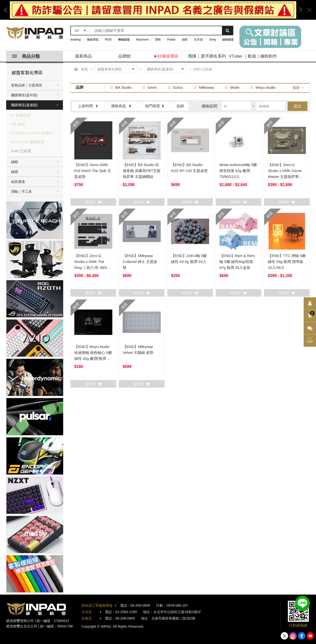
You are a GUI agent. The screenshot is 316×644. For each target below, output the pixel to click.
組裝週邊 (18, 182)
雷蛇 (158, 40)
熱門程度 (155, 106)
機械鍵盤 (124, 40)
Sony (213, 40)
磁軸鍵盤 (228, 40)
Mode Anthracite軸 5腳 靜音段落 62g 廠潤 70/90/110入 (238, 171)
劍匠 (185, 40)
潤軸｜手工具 (21, 192)
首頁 (84, 69)
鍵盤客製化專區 (27, 73)
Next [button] (299, 10)
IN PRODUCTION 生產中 (32, 133)
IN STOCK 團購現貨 (28, 142)
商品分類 (26, 56)
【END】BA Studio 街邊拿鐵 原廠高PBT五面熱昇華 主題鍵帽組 (142, 171)
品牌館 (125, 56)
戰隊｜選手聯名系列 (207, 56)
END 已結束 (21, 151)
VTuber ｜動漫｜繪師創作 (253, 56)
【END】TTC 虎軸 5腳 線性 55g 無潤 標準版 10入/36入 (287, 262)
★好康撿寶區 (166, 56)
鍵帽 (15, 162)
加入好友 (302, 603)
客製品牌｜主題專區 (27, 85)
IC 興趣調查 (21, 115)
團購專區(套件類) (24, 95)
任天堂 (198, 40)
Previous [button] (7, 10)
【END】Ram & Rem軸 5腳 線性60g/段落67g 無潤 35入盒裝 (237, 262)
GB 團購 (18, 124)
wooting (75, 40)
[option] (153, 10)
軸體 (15, 172)
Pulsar (171, 40)
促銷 (180, 106)
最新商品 (83, 56)
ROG (108, 40)
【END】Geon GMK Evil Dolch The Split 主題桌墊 (93, 171)
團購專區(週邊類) (24, 105)
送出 (297, 106)
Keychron (143, 40)
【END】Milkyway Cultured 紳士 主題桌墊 (140, 262)
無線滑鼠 (93, 40)
